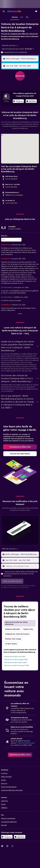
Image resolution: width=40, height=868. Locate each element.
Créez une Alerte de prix (26, 743)
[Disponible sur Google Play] (18, 101)
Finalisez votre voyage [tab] (13, 639)
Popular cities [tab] (28, 629)
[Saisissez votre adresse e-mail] (22, 566)
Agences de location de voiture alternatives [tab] (16, 623)
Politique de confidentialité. (21, 587)
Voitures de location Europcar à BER (16, 666)
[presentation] (31, 101)
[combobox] (10, 46)
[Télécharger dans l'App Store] (31, 101)
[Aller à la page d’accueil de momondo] (14, 11)
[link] (20, 447)
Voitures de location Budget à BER (16, 660)
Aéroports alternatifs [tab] (12, 629)
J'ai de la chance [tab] (11, 644)
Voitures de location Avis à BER (15, 657)
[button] (4, 11)
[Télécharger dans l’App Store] (20, 837)
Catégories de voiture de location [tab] (17, 634)
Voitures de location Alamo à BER (15, 663)
